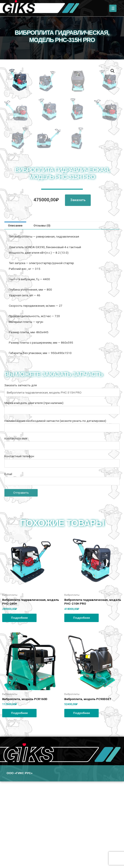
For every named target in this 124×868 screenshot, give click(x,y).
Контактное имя (62, 530)
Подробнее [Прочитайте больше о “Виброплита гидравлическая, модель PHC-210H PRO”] (81, 704)
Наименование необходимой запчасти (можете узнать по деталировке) (62, 512)
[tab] (15, 312)
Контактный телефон (62, 548)
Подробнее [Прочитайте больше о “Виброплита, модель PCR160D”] (19, 799)
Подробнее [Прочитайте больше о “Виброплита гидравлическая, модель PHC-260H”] (19, 704)
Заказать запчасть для (62, 477)
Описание (15, 312)
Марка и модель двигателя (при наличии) (62, 494)
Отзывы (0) (42, 312)
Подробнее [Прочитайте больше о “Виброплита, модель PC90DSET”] (81, 799)
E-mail (62, 565)
